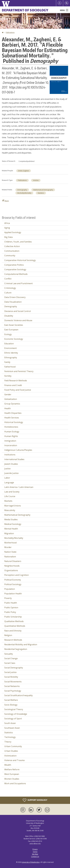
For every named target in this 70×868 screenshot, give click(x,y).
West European (12, 774)
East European (11, 330)
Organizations (11, 570)
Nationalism (10, 557)
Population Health (13, 594)
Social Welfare (11, 700)
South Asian (10, 723)
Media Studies (11, 519)
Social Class (10, 663)
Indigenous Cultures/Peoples (18, 450)
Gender (8, 394)
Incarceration (11, 445)
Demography (22, 190)
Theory (8, 742)
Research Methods (13, 640)
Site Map (35, 854)
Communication (12, 251)
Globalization (11, 399)
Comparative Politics (14, 265)
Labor (7, 478)
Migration (9, 533)
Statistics (41, 193)
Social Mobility (11, 677)
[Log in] (60, 3)
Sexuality (9, 654)
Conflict (8, 279)
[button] (59, 80)
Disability (9, 316)
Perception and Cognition (17, 575)
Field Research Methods (16, 381)
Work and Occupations (15, 783)
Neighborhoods (12, 566)
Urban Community (13, 746)
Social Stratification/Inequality (18, 695)
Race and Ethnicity (13, 631)
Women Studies (12, 779)
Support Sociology (35, 800)
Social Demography (14, 668)
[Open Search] (67, 3)
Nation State (10, 552)
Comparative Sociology (15, 269)
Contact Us (35, 857)
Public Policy (10, 612)
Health (7, 408)
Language (9, 482)
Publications (10, 32)
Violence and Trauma (14, 760)
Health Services (12, 418)
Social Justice (10, 672)
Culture (8, 293)
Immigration (10, 441)
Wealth (8, 765)
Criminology (10, 288)
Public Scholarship (13, 617)
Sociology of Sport (13, 719)
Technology (10, 737)
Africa (7, 223)
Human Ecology (12, 432)
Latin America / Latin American (19, 487)
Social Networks (12, 686)
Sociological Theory (14, 709)
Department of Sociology (25, 10)
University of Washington (31, 862)
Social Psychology (13, 691)
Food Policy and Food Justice (18, 390)
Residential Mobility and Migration (21, 644)
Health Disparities (13, 413)
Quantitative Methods (15, 626)
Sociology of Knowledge (16, 714)
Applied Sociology (13, 232)
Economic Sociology (14, 339)
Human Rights (11, 436)
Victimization (10, 756)
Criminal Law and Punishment (18, 283)
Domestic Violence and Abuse (18, 320)
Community (10, 256)
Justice (7, 469)
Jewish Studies (11, 464)
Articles (36, 180)
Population (10, 589)
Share (6, 201)
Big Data (8, 237)
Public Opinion (11, 607)
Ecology (8, 334)
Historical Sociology (14, 422)
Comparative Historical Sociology (20, 260)
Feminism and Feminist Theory (19, 371)
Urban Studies (11, 751)
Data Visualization (13, 302)
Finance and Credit (13, 385)
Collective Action (12, 246)
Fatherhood (10, 367)
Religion (8, 635)
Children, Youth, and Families (18, 242)
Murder (8, 547)
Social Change (11, 658)
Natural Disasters (13, 561)
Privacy (35, 849)
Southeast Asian (12, 728)
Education (9, 344)
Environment (10, 348)
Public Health (11, 603)
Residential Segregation (16, 649)
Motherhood (10, 543)
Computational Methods (16, 274)
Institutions (10, 455)
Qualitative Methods (14, 621)
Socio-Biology (11, 705)
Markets (8, 501)
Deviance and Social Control (18, 311)
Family (7, 362)
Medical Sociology (13, 524)
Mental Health (11, 529)
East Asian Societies (14, 325)
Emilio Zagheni (24, 171)
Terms (35, 852)
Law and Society (12, 492)
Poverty (8, 598)
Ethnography (11, 357)
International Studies (14, 459)
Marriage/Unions (13, 506)
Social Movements (13, 682)
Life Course (10, 496)
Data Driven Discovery (15, 297)
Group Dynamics (12, 404)
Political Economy (13, 580)
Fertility (8, 376)
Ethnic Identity (11, 353)
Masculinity (10, 510)
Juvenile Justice (11, 473)
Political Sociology (13, 584)
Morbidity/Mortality (24, 193)
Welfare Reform (12, 769)
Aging (7, 228)
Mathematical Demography (43, 190)
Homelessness (11, 427)
